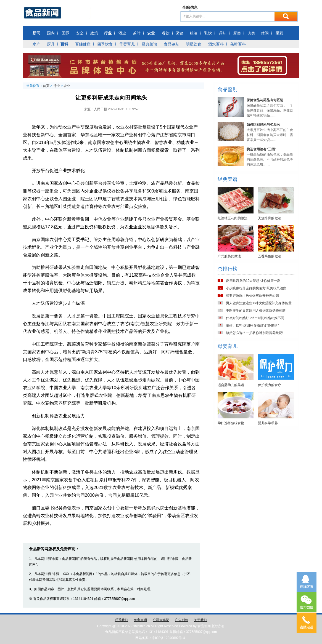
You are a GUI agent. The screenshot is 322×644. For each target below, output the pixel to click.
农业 (151, 33)
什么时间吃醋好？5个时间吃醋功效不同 (255, 318)
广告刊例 (182, 620)
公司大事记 (161, 620)
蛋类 (237, 33)
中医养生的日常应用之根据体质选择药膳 (256, 311)
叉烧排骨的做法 (270, 218)
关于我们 (200, 620)
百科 (64, 44)
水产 (36, 44)
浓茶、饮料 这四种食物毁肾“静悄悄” (252, 325)
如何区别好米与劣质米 (263, 125)
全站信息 (190, 7)
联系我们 (122, 620)
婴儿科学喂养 (268, 423)
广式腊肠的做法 (229, 256)
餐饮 (166, 33)
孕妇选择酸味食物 (231, 423)
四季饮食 (105, 44)
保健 (179, 33)
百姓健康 (83, 44)
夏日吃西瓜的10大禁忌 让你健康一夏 (253, 281)
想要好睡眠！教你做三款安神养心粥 (252, 296)
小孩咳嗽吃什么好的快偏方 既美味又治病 (256, 288)
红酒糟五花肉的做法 (233, 218)
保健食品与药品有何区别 (265, 100)
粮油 (194, 33)
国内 (51, 33)
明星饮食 (194, 44)
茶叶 (137, 33)
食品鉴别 (171, 44)
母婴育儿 (127, 44)
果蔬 (279, 33)
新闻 (36, 33)
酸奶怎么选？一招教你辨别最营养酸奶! (254, 333)
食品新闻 (204, 626)
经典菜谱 (149, 44)
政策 (94, 33)
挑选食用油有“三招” (262, 149)
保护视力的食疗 (270, 385)
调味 (223, 33)
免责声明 (140, 620)
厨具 (51, 44)
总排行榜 (228, 269)
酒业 (122, 33)
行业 (108, 33)
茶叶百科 (238, 44)
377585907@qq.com (202, 632)
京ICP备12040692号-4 (168, 638)
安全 (80, 33)
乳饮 (208, 33)
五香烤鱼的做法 (270, 256)
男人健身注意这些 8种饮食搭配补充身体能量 (259, 303)
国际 (65, 33)
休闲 (265, 33)
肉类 (251, 33)
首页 (46, 86)
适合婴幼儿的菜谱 (231, 385)
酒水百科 (216, 44)
